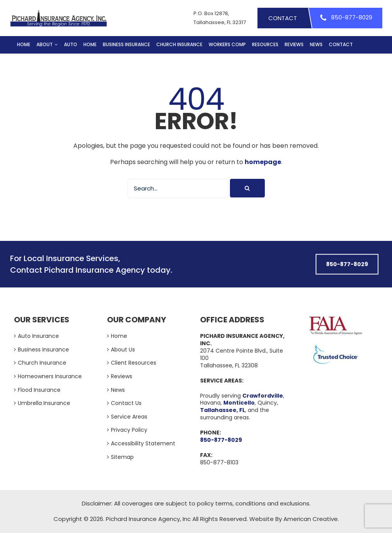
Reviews (122, 376)
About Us (123, 350)
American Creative (311, 519)
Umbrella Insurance (44, 403)
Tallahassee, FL (223, 410)
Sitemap (122, 457)
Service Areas (129, 417)
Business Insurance (43, 350)
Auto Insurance (38, 336)
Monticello (239, 403)
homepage (263, 162)
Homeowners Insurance (50, 376)
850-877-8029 (221, 440)
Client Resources (134, 363)
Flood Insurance (39, 390)
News (118, 390)
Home (119, 336)
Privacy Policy (129, 430)
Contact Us (126, 403)
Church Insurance (42, 363)
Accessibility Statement (143, 443)
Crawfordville (263, 396)
